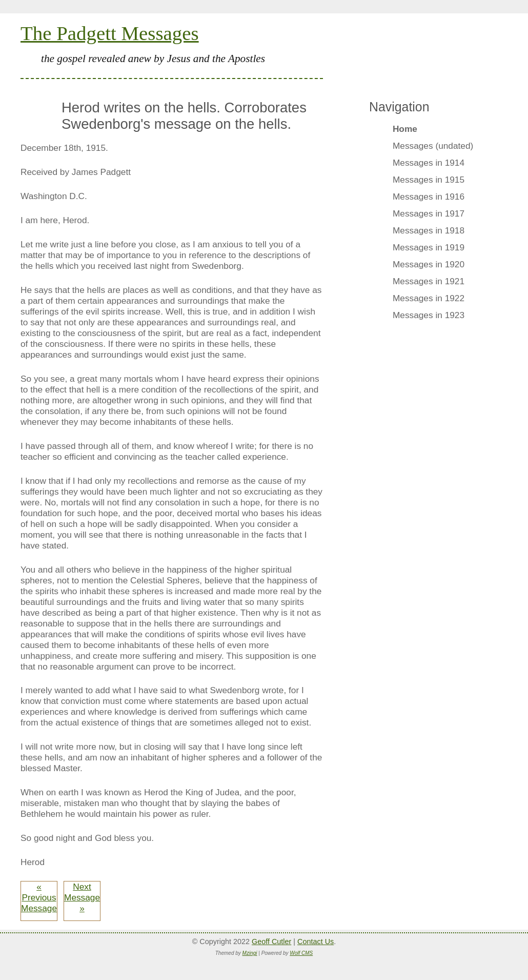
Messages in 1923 (429, 315)
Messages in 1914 (429, 163)
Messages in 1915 (429, 180)
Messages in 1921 (429, 281)
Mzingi (250, 953)
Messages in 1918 (429, 230)
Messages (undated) (433, 146)
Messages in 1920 (429, 264)
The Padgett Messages (110, 33)
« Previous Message (39, 897)
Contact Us (316, 942)
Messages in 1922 (429, 298)
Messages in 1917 (429, 213)
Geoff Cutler (271, 942)
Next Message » (82, 897)
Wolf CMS (301, 953)
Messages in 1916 (429, 197)
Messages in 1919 (429, 247)
